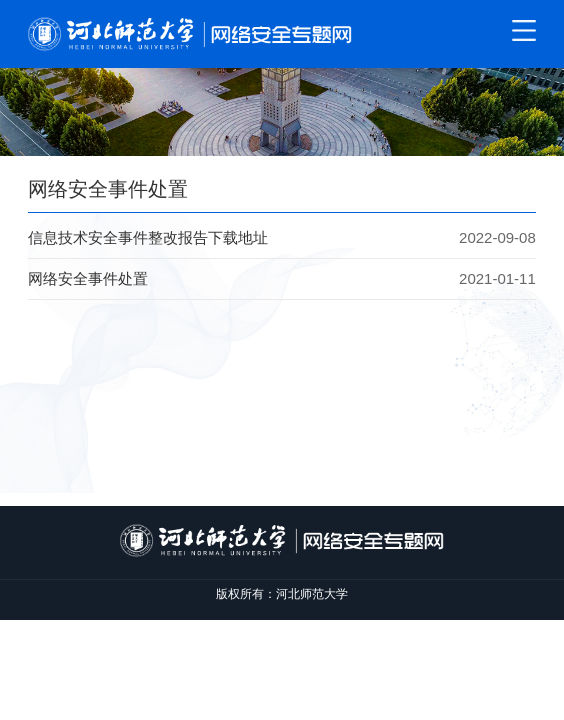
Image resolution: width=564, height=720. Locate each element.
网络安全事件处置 (88, 278)
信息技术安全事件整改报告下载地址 (148, 237)
